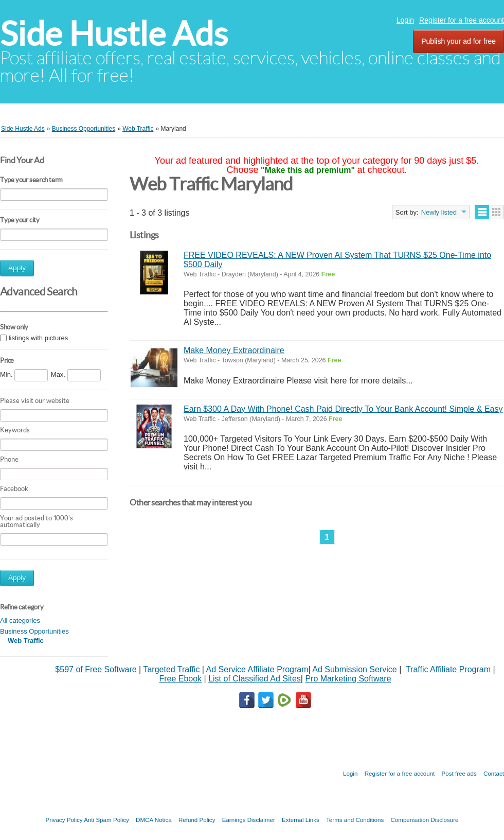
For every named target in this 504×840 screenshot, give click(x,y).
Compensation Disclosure (424, 820)
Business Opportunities (34, 631)
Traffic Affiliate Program (448, 669)
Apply (17, 268)
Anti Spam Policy (106, 820)
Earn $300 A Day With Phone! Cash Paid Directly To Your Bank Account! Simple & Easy (343, 409)
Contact (494, 773)
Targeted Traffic (171, 669)
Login (405, 20)
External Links (301, 820)
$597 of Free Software (96, 669)
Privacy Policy (64, 820)
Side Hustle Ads (114, 34)
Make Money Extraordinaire (234, 350)
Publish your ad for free (458, 41)
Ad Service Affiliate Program (257, 669)
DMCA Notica (154, 820)
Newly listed (439, 212)
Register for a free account (462, 20)
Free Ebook (180, 679)
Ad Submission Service (355, 669)
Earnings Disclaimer (249, 820)
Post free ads (459, 773)
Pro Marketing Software (348, 679)
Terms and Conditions (355, 820)
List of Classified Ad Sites (255, 679)
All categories (20, 620)
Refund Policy (197, 820)
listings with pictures (39, 338)
